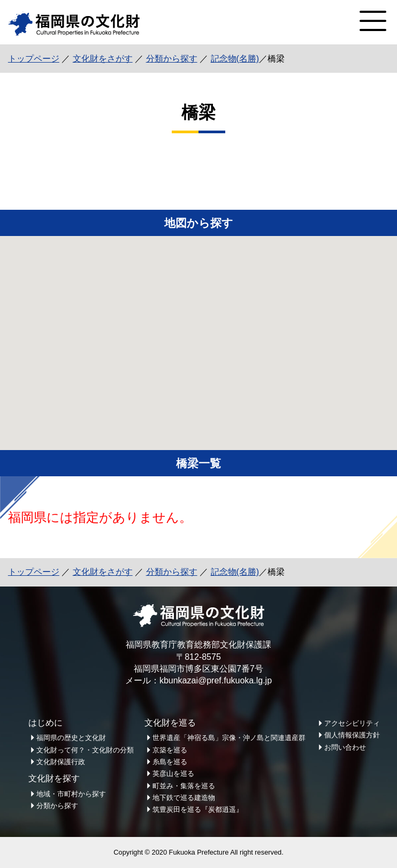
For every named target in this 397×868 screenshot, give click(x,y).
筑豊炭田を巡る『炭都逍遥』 (198, 809)
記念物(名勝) (235, 59)
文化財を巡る (170, 723)
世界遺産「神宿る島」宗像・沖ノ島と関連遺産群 (229, 738)
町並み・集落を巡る (184, 786)
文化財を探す (54, 778)
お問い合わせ (345, 747)
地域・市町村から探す (71, 794)
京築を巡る (170, 750)
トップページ (34, 59)
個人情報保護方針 (352, 735)
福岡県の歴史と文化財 (71, 738)
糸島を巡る (170, 762)
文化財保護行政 (61, 762)
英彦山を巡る (173, 774)
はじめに (45, 723)
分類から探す (172, 59)
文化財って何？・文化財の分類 (85, 750)
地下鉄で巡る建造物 (184, 798)
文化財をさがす (103, 59)
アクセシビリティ (352, 723)
